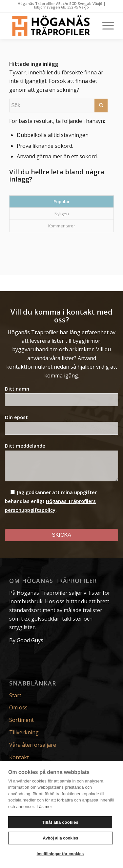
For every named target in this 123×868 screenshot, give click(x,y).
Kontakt (19, 757)
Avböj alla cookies (61, 838)
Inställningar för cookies (60, 854)
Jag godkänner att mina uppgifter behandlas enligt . (51, 501)
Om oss (18, 707)
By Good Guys (26, 640)
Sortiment (21, 720)
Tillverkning (24, 732)
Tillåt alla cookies (60, 822)
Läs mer (44, 807)
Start (15, 695)
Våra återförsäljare (33, 745)
